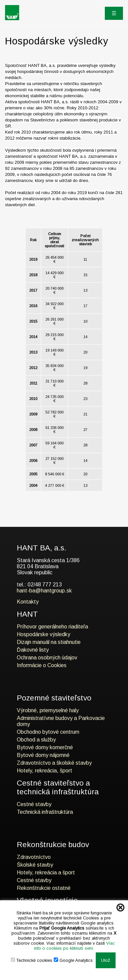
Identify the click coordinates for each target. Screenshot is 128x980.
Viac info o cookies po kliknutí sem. (74, 946)
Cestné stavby (34, 804)
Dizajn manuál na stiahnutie (49, 642)
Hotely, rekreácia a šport (46, 873)
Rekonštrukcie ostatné (44, 888)
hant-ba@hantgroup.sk (44, 591)
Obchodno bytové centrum (48, 732)
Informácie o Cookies (42, 665)
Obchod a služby (36, 740)
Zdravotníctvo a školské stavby (54, 763)
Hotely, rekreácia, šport (45, 771)
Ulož (106, 960)
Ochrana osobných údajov (47, 658)
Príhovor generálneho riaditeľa (52, 627)
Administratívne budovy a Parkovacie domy (61, 721)
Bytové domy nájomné (43, 755)
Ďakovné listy (33, 650)
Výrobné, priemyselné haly (48, 710)
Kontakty (28, 602)
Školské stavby (35, 865)
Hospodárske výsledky (44, 634)
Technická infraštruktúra (45, 812)
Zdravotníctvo (34, 857)
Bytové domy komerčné (45, 747)
